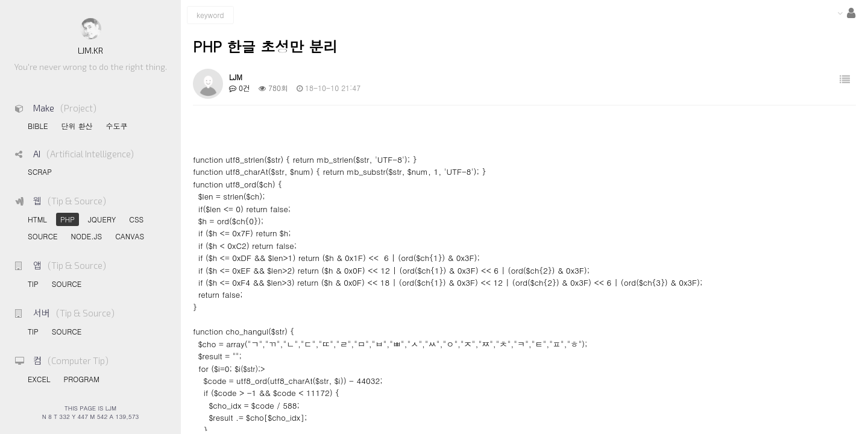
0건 (240, 88)
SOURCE (43, 236)
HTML (37, 219)
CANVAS (130, 236)
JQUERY (102, 219)
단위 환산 (77, 126)
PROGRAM (81, 379)
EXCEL (39, 379)
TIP (33, 284)
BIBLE (38, 126)
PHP (68, 219)
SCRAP (40, 171)
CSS (136, 219)
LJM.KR (90, 50)
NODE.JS (87, 236)
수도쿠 (116, 126)
